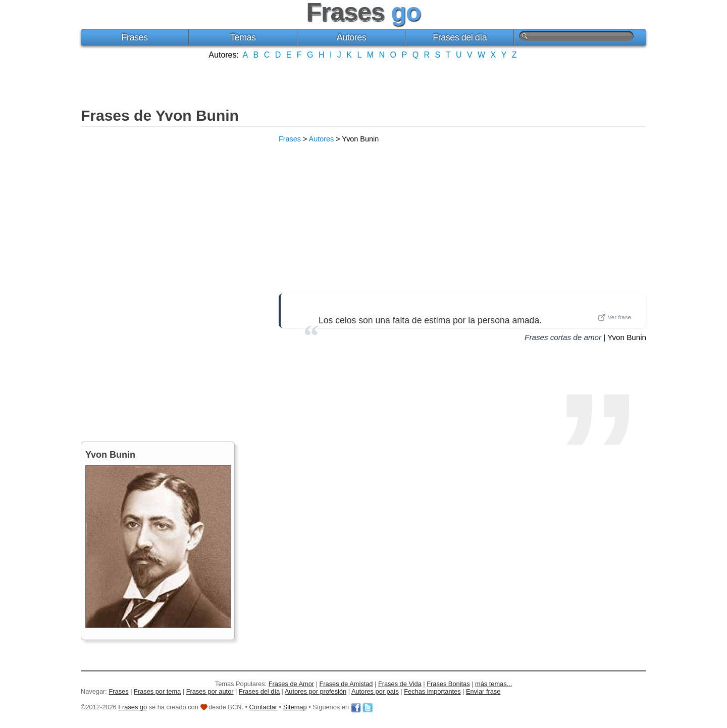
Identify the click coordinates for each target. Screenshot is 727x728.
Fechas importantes (432, 691)
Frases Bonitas (448, 684)
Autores (352, 37)
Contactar (263, 707)
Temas (243, 37)
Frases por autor (210, 691)
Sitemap (295, 707)
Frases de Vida (400, 684)
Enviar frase (483, 691)
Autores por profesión (316, 691)
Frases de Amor (291, 684)
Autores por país (375, 691)
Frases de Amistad (346, 684)
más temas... (494, 684)
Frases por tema (157, 691)
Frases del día (460, 37)
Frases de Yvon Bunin (160, 115)
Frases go (133, 707)
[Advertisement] (363, 82)
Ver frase (614, 317)
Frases (134, 37)
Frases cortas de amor (563, 337)
